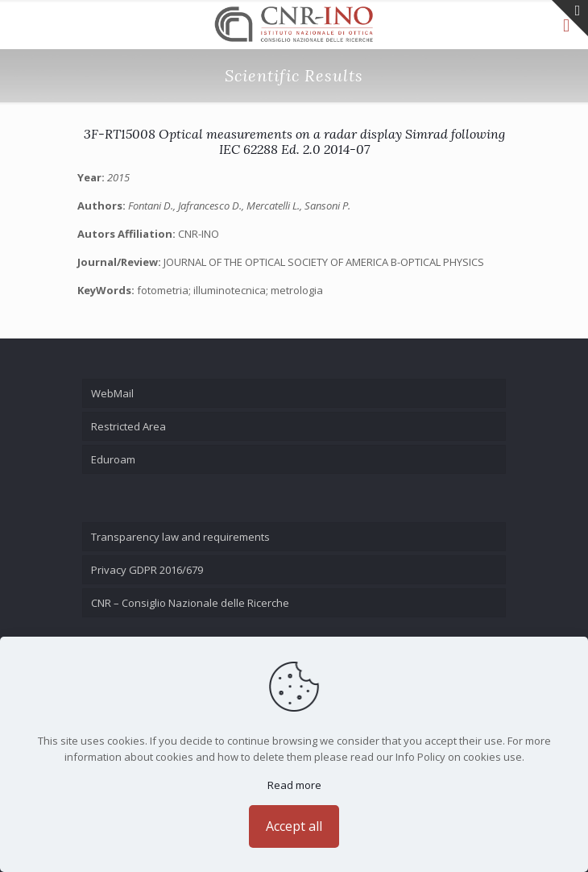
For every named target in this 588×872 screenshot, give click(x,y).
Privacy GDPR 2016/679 (147, 570)
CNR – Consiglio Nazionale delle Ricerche (190, 603)
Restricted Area (128, 426)
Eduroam (113, 459)
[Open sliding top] (570, 18)
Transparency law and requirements (180, 537)
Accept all (294, 826)
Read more (294, 785)
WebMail (112, 393)
